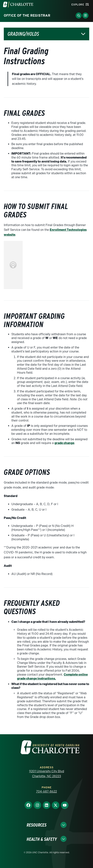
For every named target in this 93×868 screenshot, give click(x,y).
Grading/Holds (23, 34)
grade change (64, 443)
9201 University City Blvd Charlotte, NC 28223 (47, 774)
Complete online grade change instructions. (52, 677)
